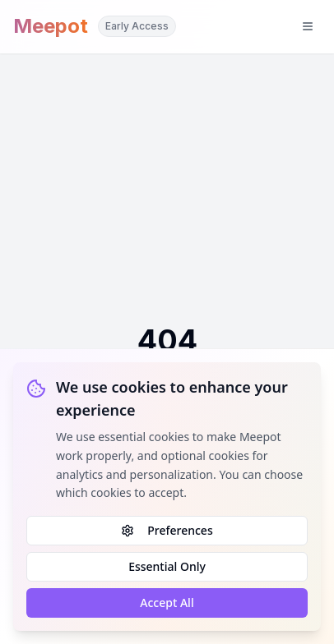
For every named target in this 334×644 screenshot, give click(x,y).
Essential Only (167, 566)
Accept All (167, 603)
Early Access (137, 26)
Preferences (167, 530)
